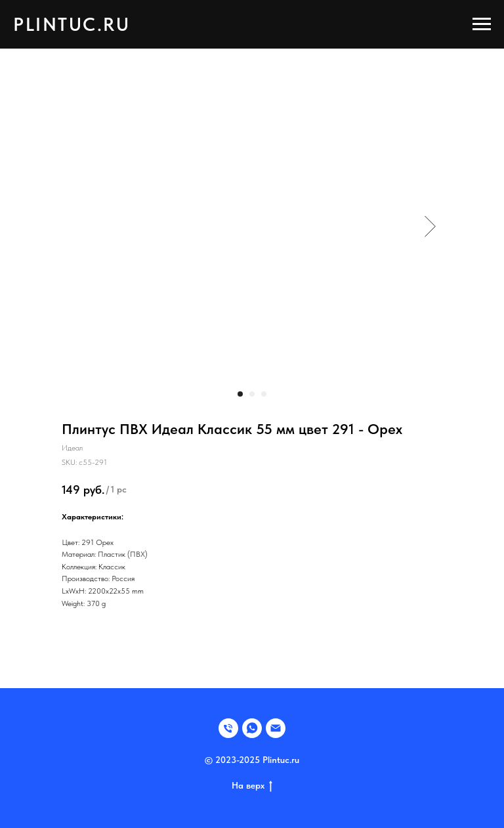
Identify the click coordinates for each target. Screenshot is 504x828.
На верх (252, 786)
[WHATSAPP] (252, 728)
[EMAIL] (276, 728)
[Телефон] (228, 728)
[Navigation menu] (482, 24)
